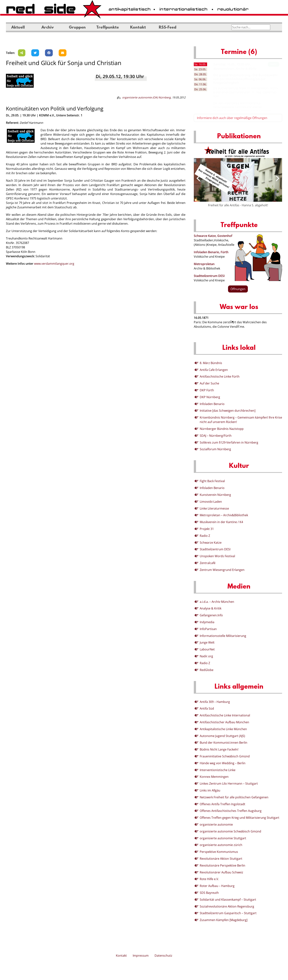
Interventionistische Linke (218, 770)
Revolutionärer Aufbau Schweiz (221, 872)
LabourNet (207, 649)
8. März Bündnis (211, 363)
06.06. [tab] (200, 79)
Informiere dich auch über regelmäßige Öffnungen (232, 118)
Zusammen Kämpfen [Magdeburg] (224, 920)
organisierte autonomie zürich (221, 845)
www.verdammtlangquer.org (54, 264)
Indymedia (207, 622)
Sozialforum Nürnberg (215, 449)
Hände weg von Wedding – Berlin (223, 763)
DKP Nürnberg (210, 397)
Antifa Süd (207, 708)
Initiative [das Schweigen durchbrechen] (228, 411)
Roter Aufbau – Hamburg (217, 886)
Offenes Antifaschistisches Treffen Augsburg (231, 811)
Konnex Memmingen (214, 777)
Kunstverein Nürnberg (215, 495)
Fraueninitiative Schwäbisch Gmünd (225, 756)
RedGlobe (207, 670)
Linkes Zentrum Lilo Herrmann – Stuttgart (229, 784)
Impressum (141, 956)
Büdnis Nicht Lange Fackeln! (219, 749)
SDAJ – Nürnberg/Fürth (216, 436)
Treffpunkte (108, 28)
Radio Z (205, 536)
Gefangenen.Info (211, 615)
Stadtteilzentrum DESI (209, 276)
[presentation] (198, 178)
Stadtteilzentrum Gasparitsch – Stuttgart (228, 913)
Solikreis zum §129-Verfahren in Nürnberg (229, 442)
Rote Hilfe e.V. (209, 879)
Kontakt (138, 28)
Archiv (48, 28)
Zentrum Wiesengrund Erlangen (222, 570)
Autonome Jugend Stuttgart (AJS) (222, 736)
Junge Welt (207, 642)
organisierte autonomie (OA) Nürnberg (146, 97)
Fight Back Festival (212, 481)
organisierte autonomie (216, 824)
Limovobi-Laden (211, 502)
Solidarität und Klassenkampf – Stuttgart (228, 900)
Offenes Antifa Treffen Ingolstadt (222, 804)
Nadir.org (206, 656)
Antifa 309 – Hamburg (215, 702)
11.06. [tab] (200, 84)
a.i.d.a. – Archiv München (217, 602)
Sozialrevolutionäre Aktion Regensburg (227, 906)
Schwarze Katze (211, 543)
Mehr (274, 64)
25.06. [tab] (200, 89)
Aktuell (18, 28)
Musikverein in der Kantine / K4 (221, 522)
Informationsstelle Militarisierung (223, 636)
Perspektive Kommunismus (219, 852)
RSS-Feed (168, 28)
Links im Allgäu (210, 790)
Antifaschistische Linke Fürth (220, 376)
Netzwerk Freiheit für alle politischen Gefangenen (234, 797)
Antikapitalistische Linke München (223, 729)
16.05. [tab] (200, 64)
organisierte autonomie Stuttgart (223, 838)
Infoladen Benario (212, 404)
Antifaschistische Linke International (225, 715)
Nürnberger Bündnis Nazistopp (222, 429)
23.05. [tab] (200, 69)
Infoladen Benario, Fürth (211, 252)
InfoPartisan (208, 629)
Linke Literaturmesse (214, 508)
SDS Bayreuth (209, 893)
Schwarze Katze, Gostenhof (213, 236)
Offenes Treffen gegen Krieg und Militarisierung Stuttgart (240, 818)
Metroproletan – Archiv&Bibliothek (224, 515)
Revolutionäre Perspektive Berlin (222, 865)
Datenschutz (163, 956)
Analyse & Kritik (211, 608)
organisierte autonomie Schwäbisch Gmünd (230, 831)
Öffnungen (238, 289)
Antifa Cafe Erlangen (214, 370)
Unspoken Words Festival (217, 556)
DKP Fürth (207, 390)
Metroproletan (204, 264)
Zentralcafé (208, 563)
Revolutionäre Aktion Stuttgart (221, 859)
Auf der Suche (209, 383)
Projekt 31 (207, 529)
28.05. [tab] (200, 74)
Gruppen (77, 28)
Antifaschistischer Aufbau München (224, 722)
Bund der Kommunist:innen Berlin (223, 743)
